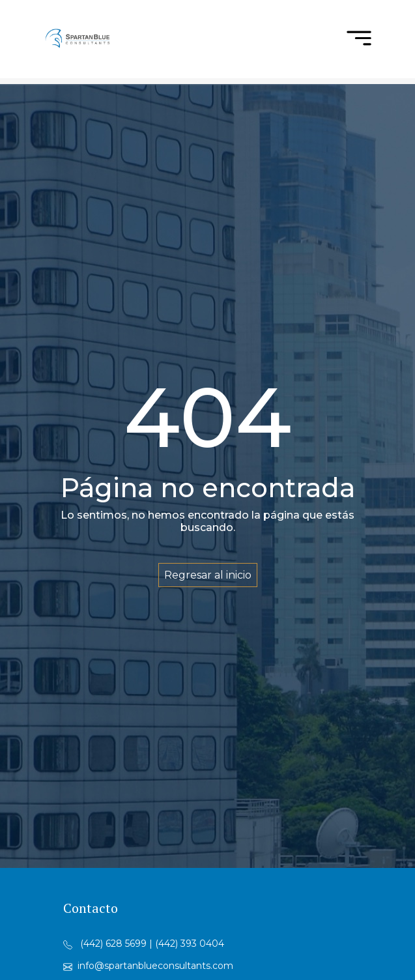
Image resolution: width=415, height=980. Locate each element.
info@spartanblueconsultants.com (155, 966)
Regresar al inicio (208, 575)
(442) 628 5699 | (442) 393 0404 (152, 944)
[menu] (359, 39)
